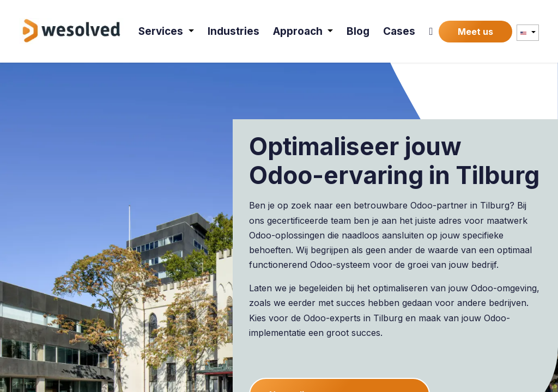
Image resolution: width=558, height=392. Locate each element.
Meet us (475, 32)
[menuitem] (166, 31)
